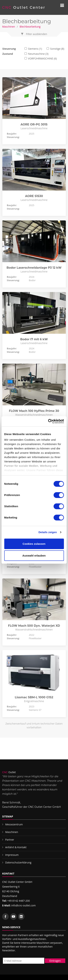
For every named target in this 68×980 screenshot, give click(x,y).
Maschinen (9, 27)
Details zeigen (48, 532)
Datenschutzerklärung (18, 862)
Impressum (12, 855)
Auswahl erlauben (34, 556)
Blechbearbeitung (30, 27)
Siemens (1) (35, 49)
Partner (10, 840)
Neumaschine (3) (38, 54)
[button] (34, 34)
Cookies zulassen (34, 544)
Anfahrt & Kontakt (16, 847)
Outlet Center (24, 7)
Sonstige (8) (57, 49)
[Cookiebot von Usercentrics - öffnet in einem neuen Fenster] (48, 421)
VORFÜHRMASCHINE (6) (42, 58)
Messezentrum (14, 824)
